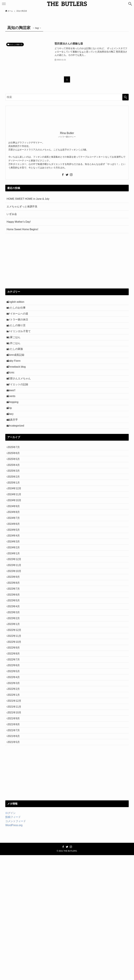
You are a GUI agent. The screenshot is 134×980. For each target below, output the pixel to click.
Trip (11, 440)
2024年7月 (15, 577)
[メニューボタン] (4, 4)
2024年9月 (15, 562)
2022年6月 (15, 767)
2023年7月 (15, 668)
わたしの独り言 (18, 333)
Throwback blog (18, 386)
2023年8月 (15, 661)
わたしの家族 (17, 364)
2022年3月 (15, 790)
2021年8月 (15, 843)
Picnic (13, 394)
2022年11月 (16, 729)
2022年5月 (15, 775)
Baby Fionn (16, 379)
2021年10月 (16, 828)
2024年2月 (15, 615)
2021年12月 (16, 813)
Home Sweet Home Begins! (22, 229)
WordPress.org (14, 950)
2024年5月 (15, 592)
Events (13, 424)
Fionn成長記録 (18, 371)
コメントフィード (16, 946)
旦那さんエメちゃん (21, 402)
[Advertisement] (67, 261)
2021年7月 (15, 851)
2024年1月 (15, 623)
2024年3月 (15, 607)
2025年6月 (15, 493)
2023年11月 (16, 638)
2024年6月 (15, 585)
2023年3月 (15, 699)
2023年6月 (15, 676)
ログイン (10, 938)
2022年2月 (15, 798)
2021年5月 (15, 866)
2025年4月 (15, 508)
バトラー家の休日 (19, 325)
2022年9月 (15, 744)
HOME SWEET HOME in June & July (28, 199)
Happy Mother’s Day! (19, 222)
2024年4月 (15, 600)
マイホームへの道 (19, 318)
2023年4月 (15, 691)
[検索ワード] (67, 97)
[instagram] (71, 175)
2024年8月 (15, 569)
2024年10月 (16, 554)
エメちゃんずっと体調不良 (22, 207)
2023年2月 (15, 706)
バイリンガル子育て (21, 341)
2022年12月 (16, 721)
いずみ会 (12, 214)
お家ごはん (16, 348)
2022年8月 (15, 752)
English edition (18, 303)
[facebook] (63, 175)
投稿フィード (13, 942)
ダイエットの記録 (19, 409)
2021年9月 (15, 836)
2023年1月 (15, 714)
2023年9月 (15, 653)
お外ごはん (16, 356)
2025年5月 (15, 501)
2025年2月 (15, 524)
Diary (12, 447)
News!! (13, 417)
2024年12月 (16, 539)
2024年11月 (16, 547)
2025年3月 (15, 516)
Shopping (15, 432)
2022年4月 (15, 782)
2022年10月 (16, 737)
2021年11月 (16, 820)
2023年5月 (15, 683)
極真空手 (14, 455)
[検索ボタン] (130, 4)
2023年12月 (16, 630)
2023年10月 (16, 645)
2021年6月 (15, 858)
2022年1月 (15, 805)
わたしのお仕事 (18, 310)
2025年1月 (15, 531)
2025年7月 (15, 486)
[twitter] (67, 175)
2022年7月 (15, 760)
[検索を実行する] (125, 97)
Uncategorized (17, 462)
